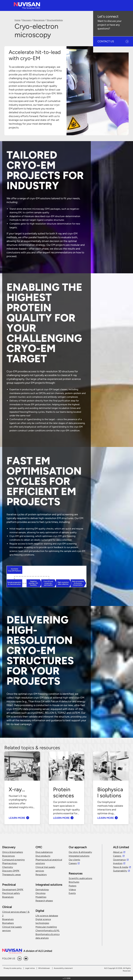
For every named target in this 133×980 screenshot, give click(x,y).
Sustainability (120, 871)
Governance (119, 860)
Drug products (43, 856)
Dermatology (42, 890)
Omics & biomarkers (13, 852)
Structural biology (55, 20)
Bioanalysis (8, 897)
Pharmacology (10, 863)
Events (72, 893)
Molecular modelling (46, 927)
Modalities (41, 897)
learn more (17, 818)
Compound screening (13, 860)
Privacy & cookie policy (13, 968)
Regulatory (41, 875)
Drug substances (44, 852)
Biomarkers (8, 923)
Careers (73, 863)
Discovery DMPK (11, 871)
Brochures (74, 882)
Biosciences (39, 20)
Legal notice (30, 968)
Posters (72, 886)
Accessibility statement (63, 968)
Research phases (44, 901)
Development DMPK (13, 890)
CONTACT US (106, 41)
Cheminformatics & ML (48, 931)
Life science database (47, 916)
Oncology (41, 893)
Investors (118, 863)
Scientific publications (80, 878)
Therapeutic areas (11, 875)
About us (118, 852)
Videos (72, 890)
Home (17, 20)
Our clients (74, 860)
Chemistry (8, 867)
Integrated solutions (79, 856)
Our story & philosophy (80, 852)
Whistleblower (44, 968)
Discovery (27, 20)
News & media (121, 867)
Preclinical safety (11, 893)
